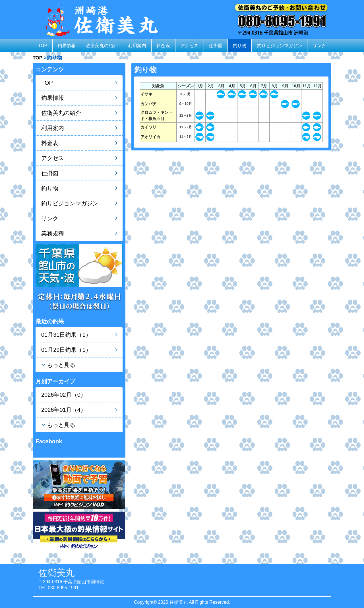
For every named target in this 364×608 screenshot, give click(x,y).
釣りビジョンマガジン (280, 46)
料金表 (163, 46)
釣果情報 (67, 46)
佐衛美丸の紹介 (102, 46)
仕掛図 (216, 46)
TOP (43, 46)
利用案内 (137, 46)
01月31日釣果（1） (66, 335)
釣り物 (239, 46)
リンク (319, 46)
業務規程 (53, 233)
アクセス (189, 46)
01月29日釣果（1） (66, 350)
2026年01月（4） (64, 410)
